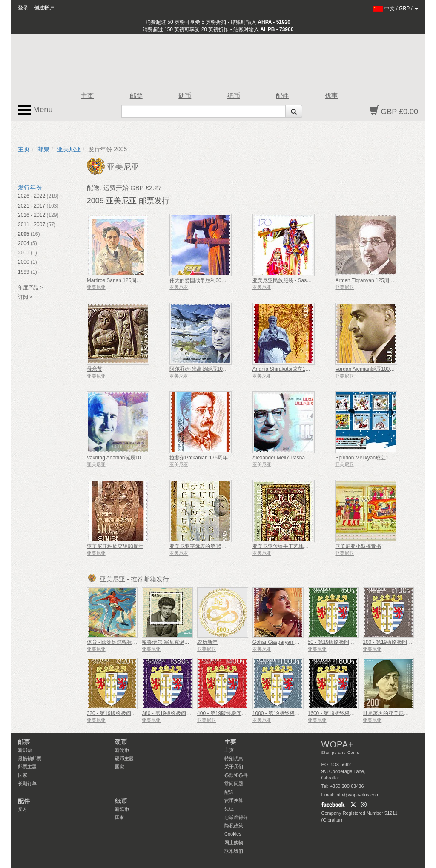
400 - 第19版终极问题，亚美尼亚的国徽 (242, 713)
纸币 (234, 96)
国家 (23, 775)
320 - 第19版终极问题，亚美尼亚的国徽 (132, 713)
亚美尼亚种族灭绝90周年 (115, 546)
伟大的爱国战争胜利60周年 (200, 280)
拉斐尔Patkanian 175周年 (199, 458)
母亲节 (95, 369)
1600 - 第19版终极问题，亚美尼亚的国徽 (354, 713)
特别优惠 (234, 758)
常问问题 (234, 784)
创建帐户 (44, 8)
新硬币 (122, 750)
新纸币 (122, 809)
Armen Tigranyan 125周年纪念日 (372, 280)
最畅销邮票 (30, 758)
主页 (87, 96)
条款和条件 (236, 775)
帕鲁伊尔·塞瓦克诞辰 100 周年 (176, 642)
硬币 (185, 96)
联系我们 (234, 851)
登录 (23, 8)
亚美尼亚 (69, 149)
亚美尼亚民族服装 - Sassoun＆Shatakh (297, 280)
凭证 (229, 809)
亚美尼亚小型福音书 (358, 546)
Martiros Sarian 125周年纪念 (119, 280)
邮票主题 (27, 767)
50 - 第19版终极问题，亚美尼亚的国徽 (351, 642)
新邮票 (25, 750)
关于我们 (234, 767)
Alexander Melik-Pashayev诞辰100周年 (297, 458)
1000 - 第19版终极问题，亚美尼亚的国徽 (299, 713)
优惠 (331, 96)
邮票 (136, 96)
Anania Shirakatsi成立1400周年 (288, 369)
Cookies (233, 834)
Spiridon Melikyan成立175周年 (370, 458)
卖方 (23, 809)
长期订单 (27, 784)
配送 (229, 792)
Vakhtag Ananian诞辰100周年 (120, 458)
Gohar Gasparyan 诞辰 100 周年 (289, 642)
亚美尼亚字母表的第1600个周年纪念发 (214, 546)
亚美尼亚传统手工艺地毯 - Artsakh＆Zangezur (305, 546)
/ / (396, 9)
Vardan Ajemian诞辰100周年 (367, 369)
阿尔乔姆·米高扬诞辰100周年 (202, 369)
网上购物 (234, 842)
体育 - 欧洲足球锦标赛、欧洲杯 (122, 642)
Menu (35, 110)
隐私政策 (234, 825)
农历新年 (207, 642)
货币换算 (234, 800)
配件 (282, 96)
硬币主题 (124, 758)
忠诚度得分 (236, 817)
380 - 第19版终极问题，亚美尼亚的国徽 (187, 713)
